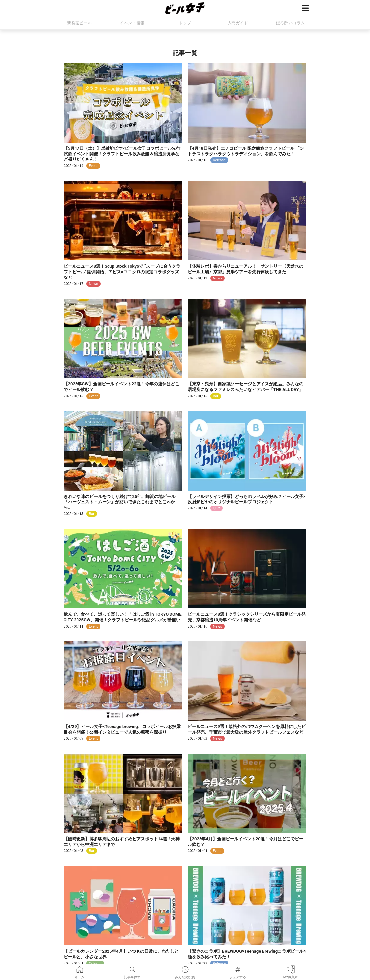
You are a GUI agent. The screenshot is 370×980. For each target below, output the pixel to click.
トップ (185, 23)
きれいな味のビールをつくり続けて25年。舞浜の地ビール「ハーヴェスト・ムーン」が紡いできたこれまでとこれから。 (120, 502)
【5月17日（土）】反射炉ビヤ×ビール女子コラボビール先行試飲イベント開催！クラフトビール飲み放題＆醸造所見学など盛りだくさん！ (122, 154)
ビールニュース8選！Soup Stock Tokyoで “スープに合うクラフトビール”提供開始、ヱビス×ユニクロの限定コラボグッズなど (122, 272)
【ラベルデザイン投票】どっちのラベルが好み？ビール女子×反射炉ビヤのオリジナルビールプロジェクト (247, 499)
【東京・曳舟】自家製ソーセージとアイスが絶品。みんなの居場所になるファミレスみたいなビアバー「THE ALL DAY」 (246, 387)
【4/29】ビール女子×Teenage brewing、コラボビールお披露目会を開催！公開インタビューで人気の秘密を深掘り (122, 729)
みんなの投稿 (185, 968)
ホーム (79, 968)
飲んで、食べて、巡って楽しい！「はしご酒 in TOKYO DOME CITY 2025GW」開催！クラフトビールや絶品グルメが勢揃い (123, 617)
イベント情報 (132, 23)
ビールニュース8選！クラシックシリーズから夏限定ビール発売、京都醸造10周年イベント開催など (247, 617)
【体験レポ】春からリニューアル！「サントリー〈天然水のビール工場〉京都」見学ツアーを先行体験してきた (246, 269)
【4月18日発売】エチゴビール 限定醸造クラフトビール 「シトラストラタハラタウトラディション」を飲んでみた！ (246, 151)
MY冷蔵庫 (291, 968)
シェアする (238, 968)
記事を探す (132, 968)
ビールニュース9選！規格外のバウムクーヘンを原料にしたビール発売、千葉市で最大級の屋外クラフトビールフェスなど (247, 729)
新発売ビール (79, 23)
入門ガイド (238, 23)
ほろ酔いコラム (291, 23)
